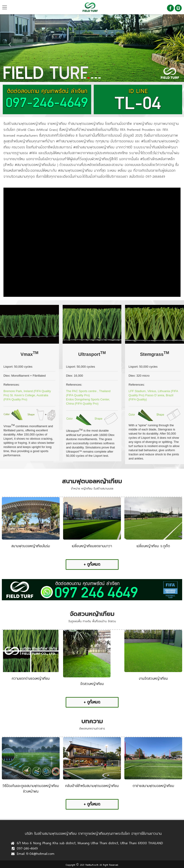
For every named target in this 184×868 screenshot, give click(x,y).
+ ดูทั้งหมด (92, 564)
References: (12, 385)
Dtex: (7, 376)
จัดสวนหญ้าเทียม (92, 614)
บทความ (92, 721)
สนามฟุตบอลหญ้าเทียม (92, 481)
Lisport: (8, 367)
